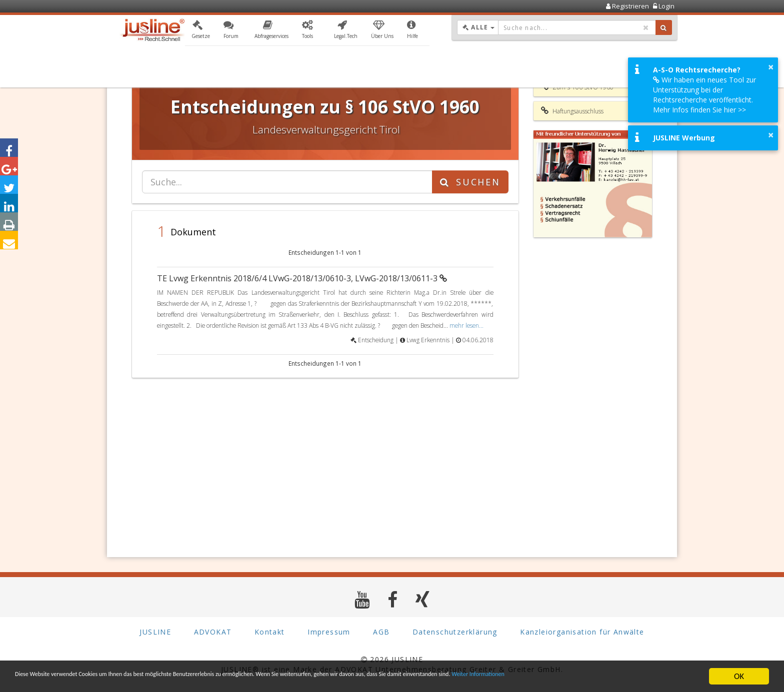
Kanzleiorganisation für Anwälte (582, 632)
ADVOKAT (213, 632)
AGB (381, 632)
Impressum (329, 632)
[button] (201, 31)
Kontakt (270, 632)
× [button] (771, 67)
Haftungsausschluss (572, 111)
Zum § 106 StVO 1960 (577, 87)
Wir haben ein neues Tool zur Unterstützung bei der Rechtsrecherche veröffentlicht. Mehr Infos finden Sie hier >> (704, 95)
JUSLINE (155, 632)
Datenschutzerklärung (455, 632)
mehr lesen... (466, 325)
